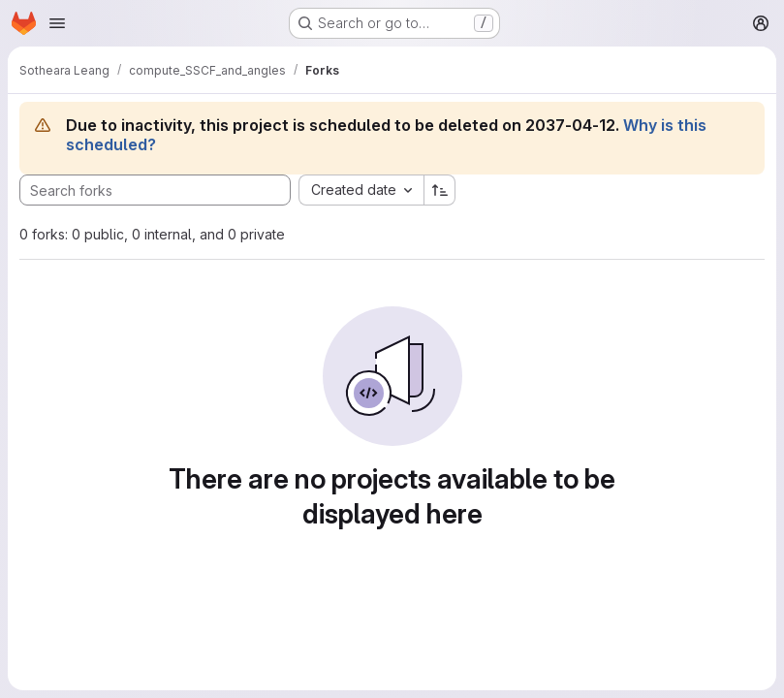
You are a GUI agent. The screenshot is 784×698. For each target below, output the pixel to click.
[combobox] (361, 190)
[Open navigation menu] (57, 23)
